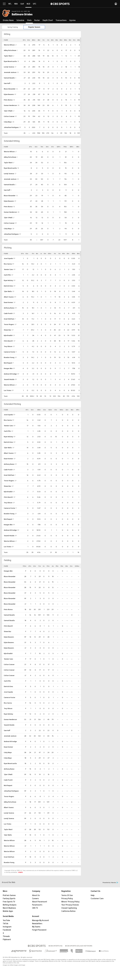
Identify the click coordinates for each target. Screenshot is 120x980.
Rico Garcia (8, 264)
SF (52, 147)
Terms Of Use (67, 895)
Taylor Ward (8, 56)
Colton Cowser (9, 116)
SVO (50, 254)
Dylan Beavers (9, 94)
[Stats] (29, 20)
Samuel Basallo (9, 78)
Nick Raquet (8, 363)
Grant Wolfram (9, 319)
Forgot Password (39, 930)
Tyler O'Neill (8, 111)
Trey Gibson (8, 346)
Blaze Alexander (10, 89)
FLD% (77, 566)
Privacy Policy (67, 899)
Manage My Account (40, 920)
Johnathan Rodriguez (11, 127)
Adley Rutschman (10, 50)
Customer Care (97, 899)
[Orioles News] (8, 20)
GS (29, 40)
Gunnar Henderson (10, 105)
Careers (35, 899)
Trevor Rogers (9, 324)
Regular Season (34, 27)
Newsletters (37, 924)
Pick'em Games (9, 895)
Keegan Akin (8, 368)
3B (57, 40)
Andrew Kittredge (10, 374)
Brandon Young (9, 357)
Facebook (7, 930)
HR (61, 40)
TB (42, 147)
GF (56, 410)
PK (62, 566)
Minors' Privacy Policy (70, 902)
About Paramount (40, 902)
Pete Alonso (8, 100)
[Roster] (37, 20)
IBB (78, 147)
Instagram (7, 927)
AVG (34, 40)
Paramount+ (37, 905)
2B (52, 40)
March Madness (9, 908)
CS (74, 40)
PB (57, 566)
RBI (66, 40)
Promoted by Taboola (110, 883)
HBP (71, 147)
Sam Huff (7, 83)
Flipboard (7, 940)
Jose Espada (8, 258)
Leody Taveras (9, 67)
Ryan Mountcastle (10, 61)
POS (24, 566)
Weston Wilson (9, 45)
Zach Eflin (7, 275)
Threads (6, 936)
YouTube (6, 920)
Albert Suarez (9, 297)
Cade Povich (8, 313)
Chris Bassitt (8, 341)
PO (48, 566)
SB (70, 40)
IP (33, 254)
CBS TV (35, 908)
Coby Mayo (8, 122)
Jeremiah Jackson (10, 72)
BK (72, 410)
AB (39, 40)
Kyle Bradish (8, 335)
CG (44, 410)
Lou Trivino (8, 390)
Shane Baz (7, 330)
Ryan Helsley (8, 280)
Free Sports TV (9, 902)
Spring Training (13, 27)
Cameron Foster (10, 352)
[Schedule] (20, 20)
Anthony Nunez (9, 308)
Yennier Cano (8, 269)
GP (24, 40)
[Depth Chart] (48, 20)
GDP (59, 147)
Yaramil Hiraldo (9, 379)
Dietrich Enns (8, 286)
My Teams (36, 927)
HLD (50, 410)
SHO (61, 410)
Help (93, 895)
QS (67, 410)
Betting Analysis (10, 905)
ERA (73, 254)
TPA (65, 147)
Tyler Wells (8, 291)
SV (45, 254)
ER (68, 254)
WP (78, 410)
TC (39, 566)
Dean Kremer (8, 302)
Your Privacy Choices (70, 905)
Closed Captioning (69, 908)
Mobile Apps (8, 911)
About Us (36, 895)
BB (79, 40)
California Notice (68, 911)
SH (47, 147)
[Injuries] (72, 20)
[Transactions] (61, 20)
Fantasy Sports (9, 899)
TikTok (6, 924)
